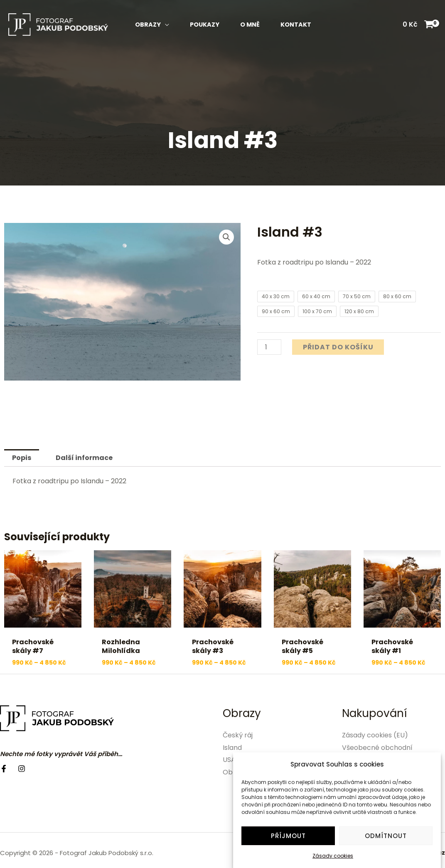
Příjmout (288, 840)
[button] (226, 237)
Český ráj (238, 735)
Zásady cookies (333, 860)
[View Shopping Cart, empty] (418, 25)
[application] (165, 25)
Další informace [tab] (84, 458)
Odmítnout (386, 840)
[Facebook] (4, 769)
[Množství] (269, 347)
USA (229, 760)
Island (232, 748)
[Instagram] (22, 769)
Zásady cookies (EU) (375, 735)
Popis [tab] (22, 458)
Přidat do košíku (338, 347)
